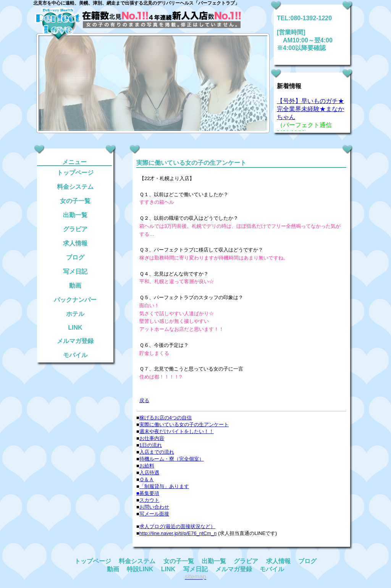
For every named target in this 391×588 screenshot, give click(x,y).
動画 (75, 286)
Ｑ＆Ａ (147, 479)
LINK (75, 328)
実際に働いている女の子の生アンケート (184, 424)
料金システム (75, 187)
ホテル (75, 314)
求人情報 (75, 243)
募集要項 (149, 493)
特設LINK (140, 569)
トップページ (75, 173)
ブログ (75, 257)
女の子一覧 (75, 201)
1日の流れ (151, 445)
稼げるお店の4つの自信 (166, 418)
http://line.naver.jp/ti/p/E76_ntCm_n (178, 533)
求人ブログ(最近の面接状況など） (177, 526)
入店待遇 (149, 473)
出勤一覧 (75, 215)
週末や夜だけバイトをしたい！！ (177, 431)
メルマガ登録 (75, 341)
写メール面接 (154, 514)
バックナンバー (75, 300)
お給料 (147, 466)
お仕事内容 (152, 438)
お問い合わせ (154, 507)
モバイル (75, 355)
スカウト (149, 500)
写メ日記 (75, 271)
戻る (144, 400)
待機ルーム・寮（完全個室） (172, 459)
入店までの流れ (157, 452)
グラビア (75, 229)
